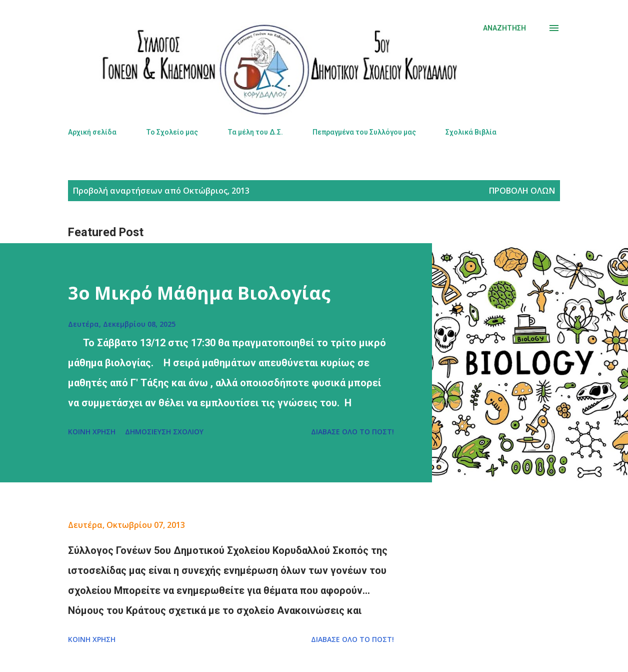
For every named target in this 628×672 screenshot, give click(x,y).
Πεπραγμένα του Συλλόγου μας (364, 132)
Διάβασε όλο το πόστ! (352, 432)
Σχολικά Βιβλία (471, 132)
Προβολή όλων (522, 191)
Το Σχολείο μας (172, 132)
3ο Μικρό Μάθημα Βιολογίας (199, 293)
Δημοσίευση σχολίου (164, 432)
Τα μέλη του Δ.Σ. (255, 132)
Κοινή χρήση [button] (92, 432)
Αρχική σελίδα (92, 132)
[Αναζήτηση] (504, 28)
